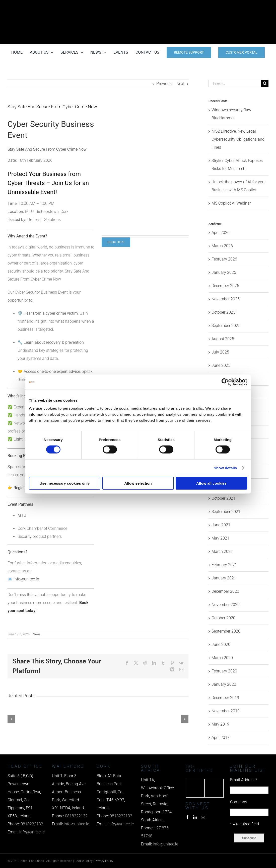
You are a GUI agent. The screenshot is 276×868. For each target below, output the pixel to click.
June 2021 (221, 525)
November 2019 (226, 711)
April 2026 (221, 233)
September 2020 (226, 631)
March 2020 (222, 658)
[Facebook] (187, 817)
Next (180, 84)
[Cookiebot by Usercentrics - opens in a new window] (225, 382)
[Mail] (203, 817)
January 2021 (224, 578)
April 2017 (221, 737)
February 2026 (224, 259)
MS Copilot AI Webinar (231, 203)
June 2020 (221, 644)
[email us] (228, 22)
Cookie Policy (84, 861)
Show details (225, 468)
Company (239, 802)
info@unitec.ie (26, 579)
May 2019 (220, 724)
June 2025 (221, 365)
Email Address (244, 780)
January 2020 (224, 684)
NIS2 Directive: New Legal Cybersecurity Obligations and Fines (238, 139)
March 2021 (222, 551)
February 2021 (224, 565)
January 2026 (224, 272)
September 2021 (226, 512)
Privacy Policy (104, 861)
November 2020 (226, 605)
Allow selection (138, 483)
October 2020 (223, 618)
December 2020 (225, 591)
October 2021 (223, 498)
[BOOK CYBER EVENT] (116, 242)
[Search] (265, 83)
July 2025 (220, 352)
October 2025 (223, 312)
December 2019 (225, 698)
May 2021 (220, 538)
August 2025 (223, 339)
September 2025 (226, 326)
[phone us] (228, 7)
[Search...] (235, 83)
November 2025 (226, 299)
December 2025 (225, 286)
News (37, 634)
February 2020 (224, 671)
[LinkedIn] (195, 817)
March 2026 (222, 246)
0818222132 (32, 824)
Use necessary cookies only (64, 483)
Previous (164, 84)
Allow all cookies (211, 483)
